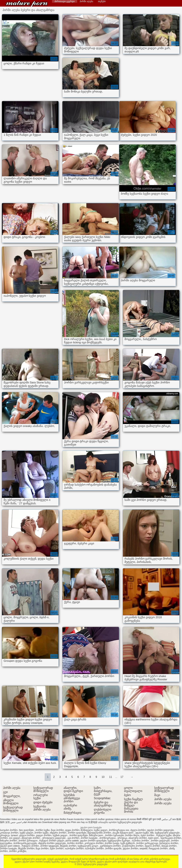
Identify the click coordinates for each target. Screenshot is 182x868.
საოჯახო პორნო (9, 830)
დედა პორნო (72, 830)
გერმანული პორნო (110, 846)
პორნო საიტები (89, 838)
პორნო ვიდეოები (160, 841)
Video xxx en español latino (25, 819)
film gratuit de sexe (50, 819)
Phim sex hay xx (79, 822)
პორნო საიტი (112, 843)
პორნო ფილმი (113, 848)
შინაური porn (96, 835)
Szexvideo (5, 819)
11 (111, 777)
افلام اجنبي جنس (19, 822)
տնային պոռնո (108, 822)
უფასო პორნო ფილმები (93, 841)
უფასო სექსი (142, 833)
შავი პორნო (57, 830)
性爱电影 (93, 822)
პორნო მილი (132, 835)
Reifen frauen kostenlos (72, 819)
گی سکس (167, 819)
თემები (102, 1)
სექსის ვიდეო (60, 835)
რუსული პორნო (30, 846)
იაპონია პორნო (141, 841)
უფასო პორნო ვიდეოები (160, 830)
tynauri (14, 835)
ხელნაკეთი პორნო (171, 838)
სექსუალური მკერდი (119, 841)
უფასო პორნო (131, 848)
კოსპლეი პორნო (9, 833)
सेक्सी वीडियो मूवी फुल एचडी (149, 819)
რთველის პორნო (158, 848)
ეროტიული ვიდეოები (54, 838)
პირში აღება (86, 1)
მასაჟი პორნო (169, 846)
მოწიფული (87, 830)
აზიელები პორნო (31, 838)
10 (103, 777)
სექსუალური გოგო (88, 846)
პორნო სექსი (43, 830)
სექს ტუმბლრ (128, 843)
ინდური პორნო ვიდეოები (52, 843)
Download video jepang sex (56, 822)
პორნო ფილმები (77, 833)
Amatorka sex (34, 822)
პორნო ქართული (28, 841)
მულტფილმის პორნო (99, 833)
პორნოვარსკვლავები (25, 843)
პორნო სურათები (114, 835)
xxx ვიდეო (15, 838)
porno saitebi (72, 841)
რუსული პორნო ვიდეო (52, 841)
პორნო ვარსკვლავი (147, 843)
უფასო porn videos (10, 846)
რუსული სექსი (164, 835)
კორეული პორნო (94, 843)
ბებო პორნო (148, 835)
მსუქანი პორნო (68, 846)
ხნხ (152, 833)
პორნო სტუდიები (50, 846)
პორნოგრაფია (108, 838)
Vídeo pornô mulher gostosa (99, 819)
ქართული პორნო (169, 843)
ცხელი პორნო (27, 835)
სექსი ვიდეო (101, 830)
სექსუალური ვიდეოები (27, 4)
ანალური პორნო (138, 838)
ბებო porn (154, 838)
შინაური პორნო (9, 841)
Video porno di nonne (125, 819)
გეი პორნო (74, 838)
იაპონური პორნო (74, 848)
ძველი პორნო (138, 830)
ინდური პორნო (58, 833)
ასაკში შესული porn (123, 833)
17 (122, 777)
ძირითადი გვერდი (65, 1)
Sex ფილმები (27, 830)
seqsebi (143, 848)
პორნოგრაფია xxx (119, 830)
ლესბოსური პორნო (133, 846)
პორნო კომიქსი (18, 851)
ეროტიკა (5, 835)
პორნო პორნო (75, 843)
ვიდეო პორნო (44, 835)
